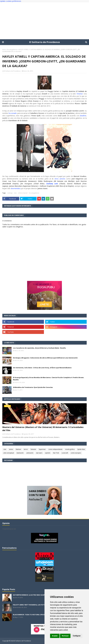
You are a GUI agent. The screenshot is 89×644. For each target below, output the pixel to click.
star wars (39, 453)
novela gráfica (70, 449)
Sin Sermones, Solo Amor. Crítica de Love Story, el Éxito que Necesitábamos (42, 368)
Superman (42, 449)
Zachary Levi (52, 184)
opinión (48, 453)
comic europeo (76, 453)
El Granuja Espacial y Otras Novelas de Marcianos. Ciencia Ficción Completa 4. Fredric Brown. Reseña (49, 379)
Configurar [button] (77, 636)
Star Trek (56, 453)
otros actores (60, 179)
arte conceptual (9, 453)
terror (26, 449)
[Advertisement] (44, 21)
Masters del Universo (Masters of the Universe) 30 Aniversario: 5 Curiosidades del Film (43, 429)
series (11, 449)
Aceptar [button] (55, 636)
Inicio (4, 49)
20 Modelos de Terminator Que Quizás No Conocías (33, 387)
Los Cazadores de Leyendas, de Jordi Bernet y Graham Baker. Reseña (39, 348)
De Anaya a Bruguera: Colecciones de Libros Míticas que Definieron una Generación (45, 358)
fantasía (33, 449)
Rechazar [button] (65, 636)
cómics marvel (23, 193)
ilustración (20, 453)
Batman (18, 449)
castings (10, 193)
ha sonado (13, 113)
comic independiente (55, 449)
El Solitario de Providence (44, 42)
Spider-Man (81, 449)
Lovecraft (65, 453)
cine (15, 193)
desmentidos (16, 188)
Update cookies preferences (11, 1)
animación (30, 453)
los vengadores (12, 49)
